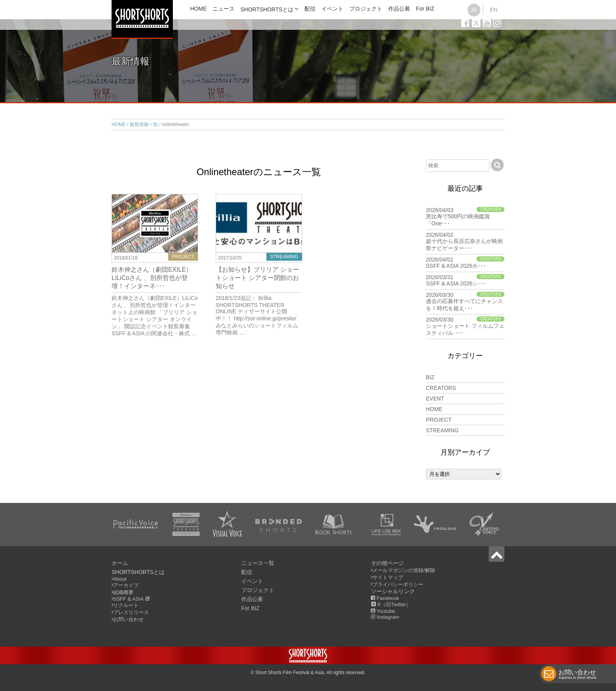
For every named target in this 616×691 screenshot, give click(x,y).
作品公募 (399, 9)
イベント (332, 9)
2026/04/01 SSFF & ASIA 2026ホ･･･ (465, 263)
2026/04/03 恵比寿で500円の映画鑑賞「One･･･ (465, 217)
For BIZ (425, 9)
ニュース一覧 (258, 563)
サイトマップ (388, 577)
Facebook (385, 598)
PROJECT (439, 420)
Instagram (385, 617)
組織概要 (123, 592)
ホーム (120, 563)
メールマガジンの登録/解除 (404, 570)
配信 (310, 9)
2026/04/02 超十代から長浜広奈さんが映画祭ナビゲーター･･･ (465, 241)
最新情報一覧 (144, 124)
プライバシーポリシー (398, 584)
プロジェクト (366, 9)
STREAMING (442, 430)
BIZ (430, 377)
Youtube (383, 611)
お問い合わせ (577, 675)
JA (474, 10)
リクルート (126, 605)
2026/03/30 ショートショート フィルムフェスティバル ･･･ (465, 326)
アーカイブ (126, 585)
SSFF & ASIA (132, 599)
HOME (198, 9)
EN (494, 10)
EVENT (435, 399)
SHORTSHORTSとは (267, 9)
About (120, 579)
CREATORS (441, 388)
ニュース (224, 9)
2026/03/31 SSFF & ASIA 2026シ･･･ (465, 280)
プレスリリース (131, 612)
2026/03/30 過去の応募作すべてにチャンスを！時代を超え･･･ (465, 302)
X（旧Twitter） (391, 604)
